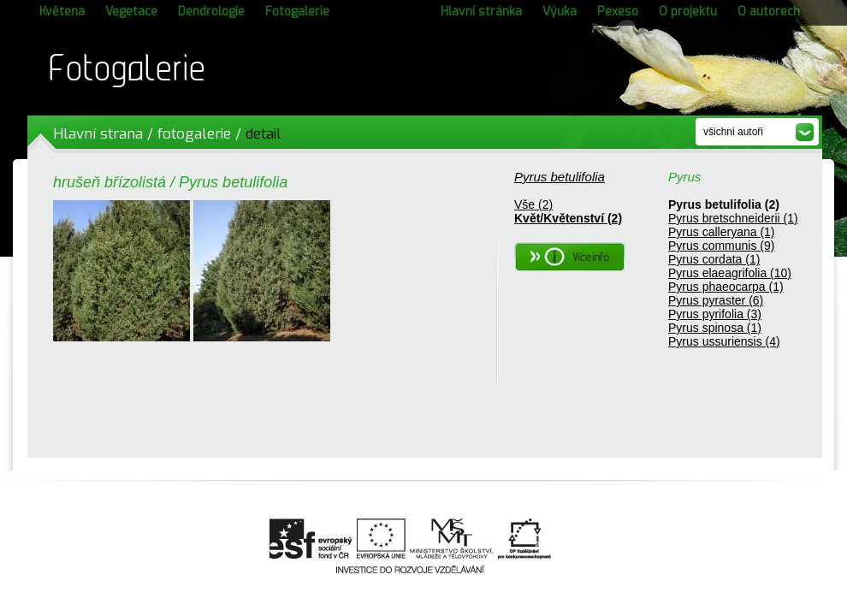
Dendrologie (211, 12)
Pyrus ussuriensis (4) (724, 341)
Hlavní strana (98, 134)
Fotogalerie (297, 12)
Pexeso (618, 12)
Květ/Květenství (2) (568, 218)
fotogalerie (194, 134)
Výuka (560, 12)
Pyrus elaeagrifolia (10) (730, 273)
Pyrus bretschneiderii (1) (733, 218)
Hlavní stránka (481, 12)
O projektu (688, 12)
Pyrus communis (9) (721, 246)
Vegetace (131, 12)
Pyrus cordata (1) (714, 259)
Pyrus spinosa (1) (715, 328)
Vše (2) (533, 204)
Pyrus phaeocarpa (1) (726, 287)
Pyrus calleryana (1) (722, 232)
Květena (62, 12)
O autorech (769, 12)
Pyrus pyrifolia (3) (715, 314)
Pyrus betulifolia (560, 177)
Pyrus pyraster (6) (716, 300)
